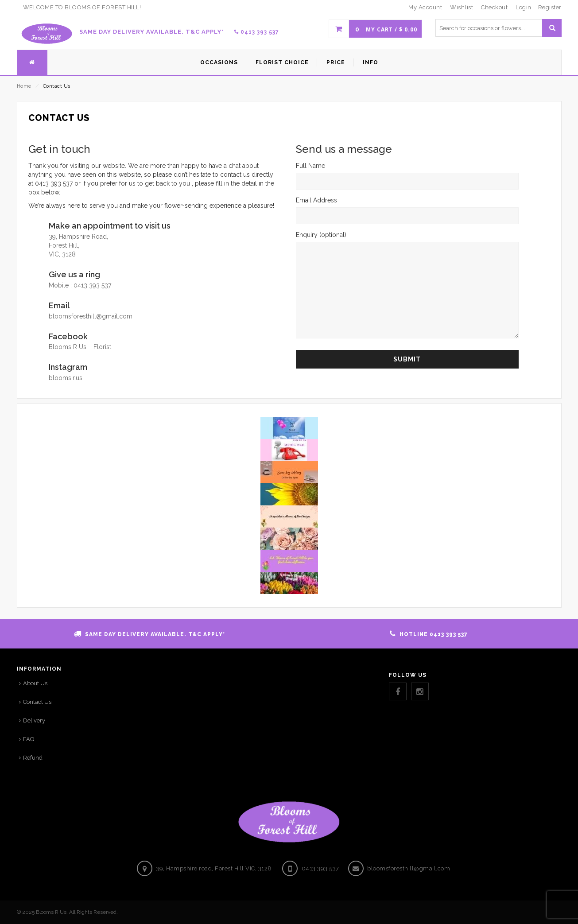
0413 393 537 (257, 32)
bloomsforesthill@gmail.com (91, 316)
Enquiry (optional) (407, 285)
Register (550, 7)
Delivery (34, 720)
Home (24, 86)
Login (524, 7)
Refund (33, 758)
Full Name (407, 173)
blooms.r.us (66, 378)
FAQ (29, 739)
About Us (35, 683)
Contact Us (37, 702)
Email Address (407, 208)
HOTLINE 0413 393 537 (434, 634)
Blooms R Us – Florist (80, 347)
